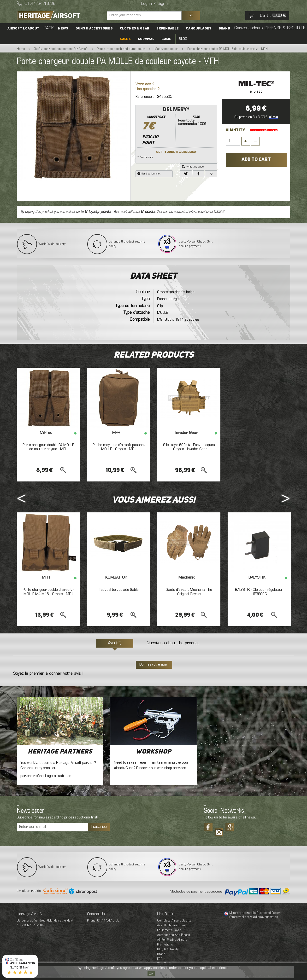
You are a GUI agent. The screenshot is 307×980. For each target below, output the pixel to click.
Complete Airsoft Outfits (174, 921)
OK (151, 974)
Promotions (165, 945)
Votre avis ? (145, 84)
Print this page (193, 167)
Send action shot (149, 174)
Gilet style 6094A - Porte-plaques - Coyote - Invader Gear (189, 447)
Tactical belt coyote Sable (119, 590)
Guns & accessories (94, 29)
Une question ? (148, 89)
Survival (146, 39)
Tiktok (219, 830)
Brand (224, 29)
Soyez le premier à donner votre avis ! (48, 674)
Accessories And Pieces (174, 935)
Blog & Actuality (168, 949)
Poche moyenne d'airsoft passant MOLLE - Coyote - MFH (119, 447)
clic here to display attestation (260, 917)
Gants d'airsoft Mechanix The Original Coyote (189, 592)
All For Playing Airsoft (172, 940)
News (63, 29)
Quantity (235, 130)
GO (191, 15)
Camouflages (199, 29)
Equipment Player (169, 930)
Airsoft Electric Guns (171, 925)
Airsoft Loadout (24, 29)
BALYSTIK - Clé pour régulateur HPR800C (259, 592)
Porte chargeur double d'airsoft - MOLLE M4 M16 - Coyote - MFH (48, 592)
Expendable (168, 29)
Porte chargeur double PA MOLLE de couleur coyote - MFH (48, 447)
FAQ (160, 959)
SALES (125, 39)
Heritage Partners (60, 752)
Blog (183, 39)
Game (166, 39)
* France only (176, 133)
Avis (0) (115, 643)
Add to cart (256, 160)
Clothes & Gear (135, 29)
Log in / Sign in (155, 4)
